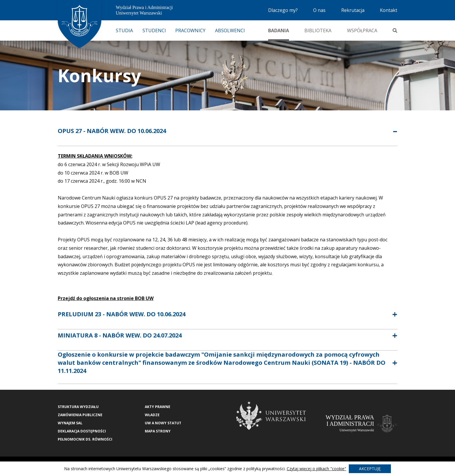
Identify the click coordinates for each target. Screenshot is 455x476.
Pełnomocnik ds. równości (85, 439)
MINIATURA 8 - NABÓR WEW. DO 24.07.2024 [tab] (120, 335)
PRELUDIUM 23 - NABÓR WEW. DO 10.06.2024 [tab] (122, 314)
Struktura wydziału (78, 407)
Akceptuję (370, 469)
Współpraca (362, 30)
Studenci (154, 30)
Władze (152, 415)
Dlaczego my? (283, 10)
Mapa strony (158, 431)
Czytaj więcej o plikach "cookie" (316, 469)
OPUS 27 (90, 206)
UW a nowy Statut (163, 423)
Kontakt (389, 10)
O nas (319, 10)
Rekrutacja (353, 10)
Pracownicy (190, 30)
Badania (279, 30)
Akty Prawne (158, 407)
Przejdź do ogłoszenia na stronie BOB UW (106, 298)
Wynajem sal (70, 423)
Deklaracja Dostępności (82, 431)
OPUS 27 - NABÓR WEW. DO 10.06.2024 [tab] (112, 131)
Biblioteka (318, 30)
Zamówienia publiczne (80, 415)
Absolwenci (230, 30)
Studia (124, 30)
